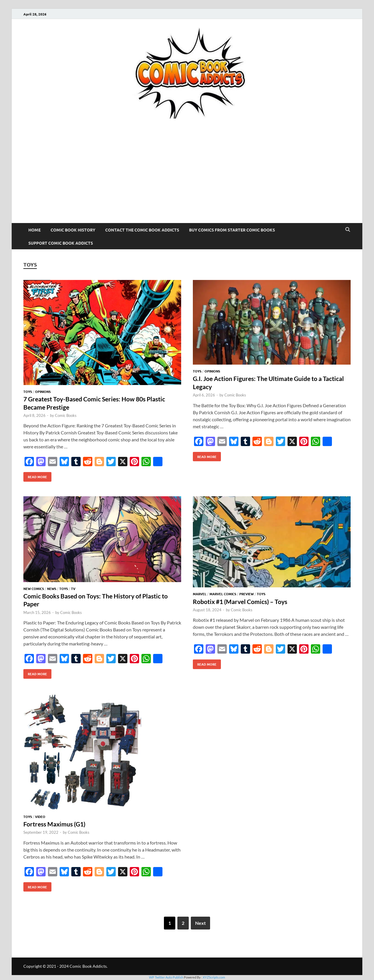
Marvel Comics (223, 594)
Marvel (200, 594)
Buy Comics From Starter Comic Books (232, 230)
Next (200, 923)
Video (40, 817)
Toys (28, 391)
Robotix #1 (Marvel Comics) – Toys (240, 602)
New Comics (34, 589)
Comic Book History (73, 230)
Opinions (43, 391)
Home (34, 230)
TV (73, 589)
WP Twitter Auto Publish (166, 977)
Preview (246, 594)
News (52, 589)
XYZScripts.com (214, 977)
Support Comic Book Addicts (61, 243)
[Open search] (348, 230)
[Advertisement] (187, 179)
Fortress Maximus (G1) (54, 824)
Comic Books (66, 415)
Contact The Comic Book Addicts (142, 230)
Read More (35, 476)
